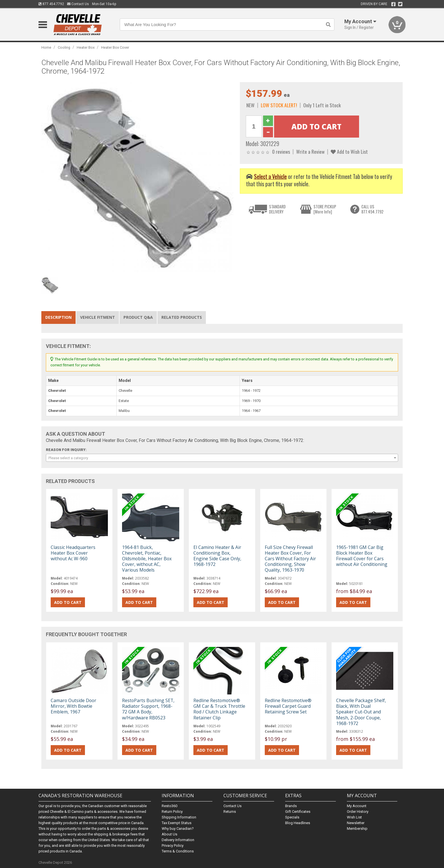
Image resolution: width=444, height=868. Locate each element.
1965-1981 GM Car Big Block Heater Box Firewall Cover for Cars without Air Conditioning (362, 556)
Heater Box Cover (115, 47)
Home (46, 47)
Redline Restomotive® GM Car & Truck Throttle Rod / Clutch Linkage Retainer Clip (219, 709)
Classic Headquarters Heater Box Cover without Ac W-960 (73, 553)
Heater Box (86, 47)
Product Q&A (138, 317)
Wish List (354, 817)
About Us (169, 834)
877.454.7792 (51, 4)
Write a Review (310, 151)
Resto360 (169, 806)
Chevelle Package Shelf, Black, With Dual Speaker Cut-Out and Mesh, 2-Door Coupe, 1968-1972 (361, 712)
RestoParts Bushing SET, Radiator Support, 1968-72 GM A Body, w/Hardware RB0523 (148, 709)
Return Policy (172, 812)
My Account (357, 806)
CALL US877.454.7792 (372, 209)
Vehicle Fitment (98, 317)
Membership (357, 829)
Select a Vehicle (270, 177)
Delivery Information (178, 840)
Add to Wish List (349, 151)
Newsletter (356, 823)
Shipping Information (179, 817)
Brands (291, 806)
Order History (358, 812)
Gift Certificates (298, 812)
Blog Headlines (298, 823)
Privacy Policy (173, 845)
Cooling (64, 47)
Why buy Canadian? (178, 829)
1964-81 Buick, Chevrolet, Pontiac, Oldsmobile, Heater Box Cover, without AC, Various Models (147, 559)
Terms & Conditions (178, 851)
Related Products (182, 317)
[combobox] (222, 458)
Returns (230, 812)
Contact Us (78, 4)
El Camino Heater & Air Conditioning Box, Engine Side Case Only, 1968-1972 (217, 556)
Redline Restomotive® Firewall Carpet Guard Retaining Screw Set (288, 706)
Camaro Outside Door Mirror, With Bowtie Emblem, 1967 (73, 706)
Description (58, 317)
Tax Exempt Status (177, 823)
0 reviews (281, 151)
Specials (292, 817)
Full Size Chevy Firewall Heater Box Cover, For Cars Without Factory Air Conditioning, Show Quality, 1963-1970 (290, 559)
